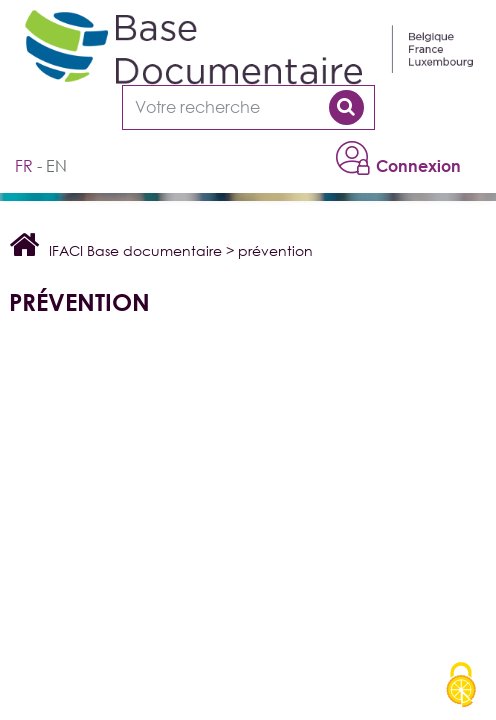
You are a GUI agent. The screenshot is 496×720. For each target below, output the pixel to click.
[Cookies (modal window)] (461, 686)
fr (24, 166)
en (56, 166)
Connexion (418, 166)
